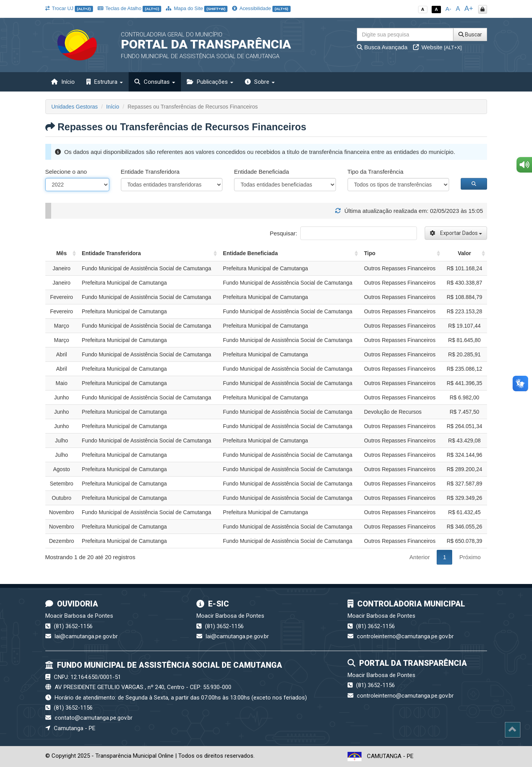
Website (437, 47)
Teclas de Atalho (130, 8)
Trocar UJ (69, 8)
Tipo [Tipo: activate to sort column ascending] (369, 253)
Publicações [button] (210, 82)
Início (63, 82)
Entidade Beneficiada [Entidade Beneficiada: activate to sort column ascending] (250, 253)
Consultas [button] (155, 82)
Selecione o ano (66, 172)
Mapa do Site (197, 8)
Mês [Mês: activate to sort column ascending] (61, 253)
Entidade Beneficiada (262, 172)
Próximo (470, 557)
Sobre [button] (260, 82)
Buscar (470, 35)
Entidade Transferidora (150, 172)
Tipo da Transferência (376, 172)
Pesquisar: (343, 233)
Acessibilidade (261, 8)
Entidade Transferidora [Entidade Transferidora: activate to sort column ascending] (111, 253)
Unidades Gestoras (75, 107)
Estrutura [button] (105, 82)
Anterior (420, 557)
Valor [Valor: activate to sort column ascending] (464, 253)
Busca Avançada (382, 47)
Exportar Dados (456, 233)
